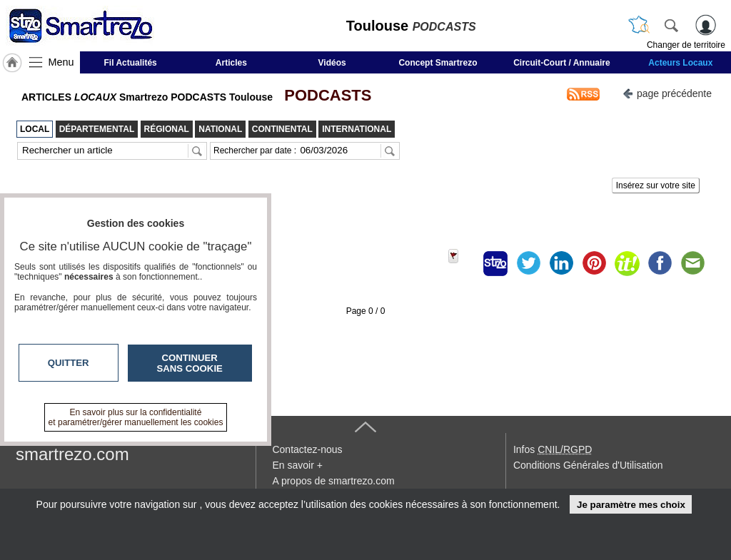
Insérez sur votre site (656, 185)
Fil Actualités (131, 63)
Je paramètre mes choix (631, 505)
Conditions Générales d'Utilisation (588, 465)
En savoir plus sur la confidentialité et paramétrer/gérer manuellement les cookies (136, 417)
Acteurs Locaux (680, 63)
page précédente (667, 92)
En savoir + (297, 465)
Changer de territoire (686, 45)
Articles (231, 63)
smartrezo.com (72, 454)
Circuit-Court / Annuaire (562, 63)
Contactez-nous (307, 449)
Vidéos (332, 63)
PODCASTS (323, 95)
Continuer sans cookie (190, 363)
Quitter (69, 363)
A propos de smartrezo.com (333, 481)
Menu (61, 62)
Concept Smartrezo (438, 63)
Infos (553, 449)
